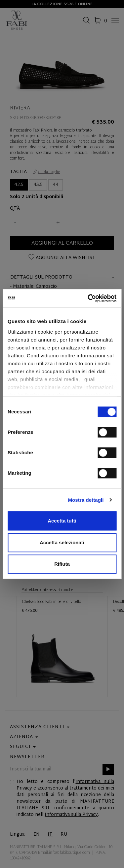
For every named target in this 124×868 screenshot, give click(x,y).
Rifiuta (62, 564)
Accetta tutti (62, 521)
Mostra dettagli (86, 500)
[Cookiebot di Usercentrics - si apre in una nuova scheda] (88, 298)
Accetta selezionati (62, 542)
